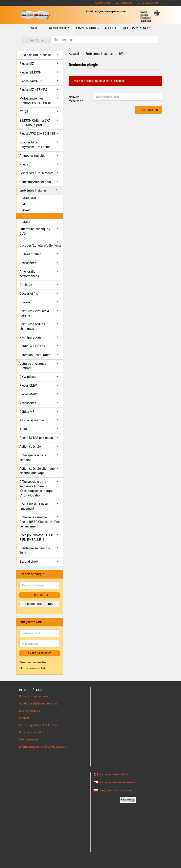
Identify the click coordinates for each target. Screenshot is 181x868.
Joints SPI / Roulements (36, 173)
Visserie (25, 302)
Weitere (37, 28)
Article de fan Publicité (35, 55)
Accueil (111, 28)
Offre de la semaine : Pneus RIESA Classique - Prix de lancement (40, 522)
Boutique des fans (32, 346)
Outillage (26, 285)
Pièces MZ (27, 64)
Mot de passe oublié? (32, 668)
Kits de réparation (32, 420)
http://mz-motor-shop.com (115, 790)
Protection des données (34, 696)
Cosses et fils (29, 294)
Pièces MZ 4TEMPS (33, 90)
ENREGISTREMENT (39, 653)
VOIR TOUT (29, 198)
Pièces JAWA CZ (31, 81)
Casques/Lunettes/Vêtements (40, 245)
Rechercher (103, 3)
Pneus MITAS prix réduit (36, 438)
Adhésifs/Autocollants (35, 182)
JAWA (26, 210)
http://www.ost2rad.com (115, 774)
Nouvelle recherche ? (76, 99)
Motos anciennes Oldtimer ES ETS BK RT (36, 101)
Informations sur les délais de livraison (43, 747)
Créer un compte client (33, 662)
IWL (25, 216)
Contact (24, 718)
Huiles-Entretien (30, 254)
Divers (26, 222)
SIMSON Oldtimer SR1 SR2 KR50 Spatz (35, 123)
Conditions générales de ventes (38, 703)
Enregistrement (148, 3)
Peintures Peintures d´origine (34, 313)
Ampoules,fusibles (32, 156)
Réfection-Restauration (35, 355)
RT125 (24, 112)
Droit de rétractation (32, 732)
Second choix (29, 562)
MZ (24, 204)
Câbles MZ (27, 412)
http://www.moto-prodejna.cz (118, 782)
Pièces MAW (28, 394)
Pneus (24, 164)
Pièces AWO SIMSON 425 (37, 134)
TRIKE (24, 429)
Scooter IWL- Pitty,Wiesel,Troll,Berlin (35, 145)
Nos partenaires (29, 739)
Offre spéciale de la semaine (33, 458)
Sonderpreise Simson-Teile (35, 551)
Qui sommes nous (137, 28)
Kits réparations (30, 337)
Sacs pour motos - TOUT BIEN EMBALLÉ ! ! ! (37, 537)
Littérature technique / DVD (35, 231)
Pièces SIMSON (30, 72)
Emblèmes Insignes (33, 190)
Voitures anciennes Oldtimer (33, 366)
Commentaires (87, 28)
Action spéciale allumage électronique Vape (37, 471)
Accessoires (28, 263)
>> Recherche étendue (39, 604)
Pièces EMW (28, 386)
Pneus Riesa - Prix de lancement (34, 506)
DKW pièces (28, 377)
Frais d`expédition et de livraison (39, 725)
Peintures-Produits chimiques (32, 326)
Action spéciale (30, 447)
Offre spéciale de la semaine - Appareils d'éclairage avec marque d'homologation (36, 489)
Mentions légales (30, 711)
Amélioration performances (29, 274)
